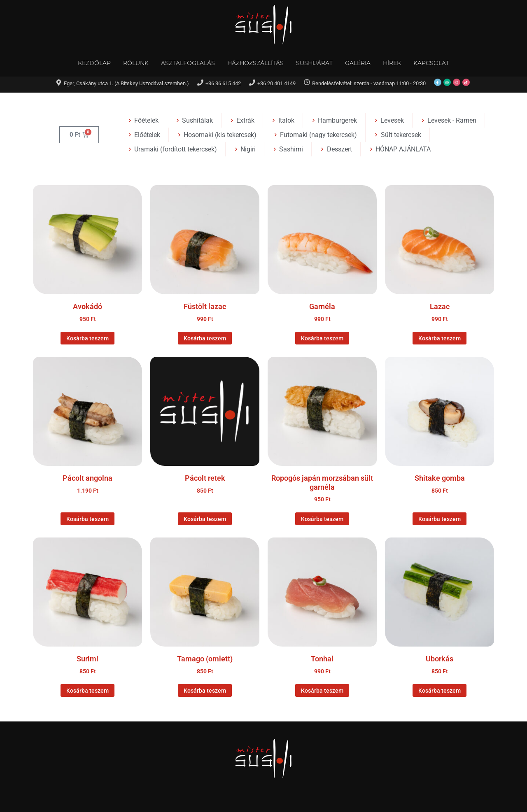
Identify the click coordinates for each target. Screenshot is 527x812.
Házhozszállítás (255, 63)
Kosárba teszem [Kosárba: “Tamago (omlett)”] (205, 691)
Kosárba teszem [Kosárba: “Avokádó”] (87, 338)
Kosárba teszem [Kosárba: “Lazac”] (440, 338)
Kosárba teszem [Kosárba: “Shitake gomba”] (440, 519)
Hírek (392, 63)
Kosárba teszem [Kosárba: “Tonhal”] (322, 691)
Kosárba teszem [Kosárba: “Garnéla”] (322, 338)
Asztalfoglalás (188, 63)
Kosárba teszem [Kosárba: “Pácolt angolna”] (87, 519)
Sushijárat (314, 63)
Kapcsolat (431, 63)
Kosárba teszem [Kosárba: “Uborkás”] (440, 691)
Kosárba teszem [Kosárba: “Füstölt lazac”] (205, 338)
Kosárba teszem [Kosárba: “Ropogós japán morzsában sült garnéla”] (322, 519)
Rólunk (136, 63)
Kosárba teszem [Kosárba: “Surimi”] (87, 691)
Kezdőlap (94, 63)
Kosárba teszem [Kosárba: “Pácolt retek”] (205, 519)
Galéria (358, 63)
